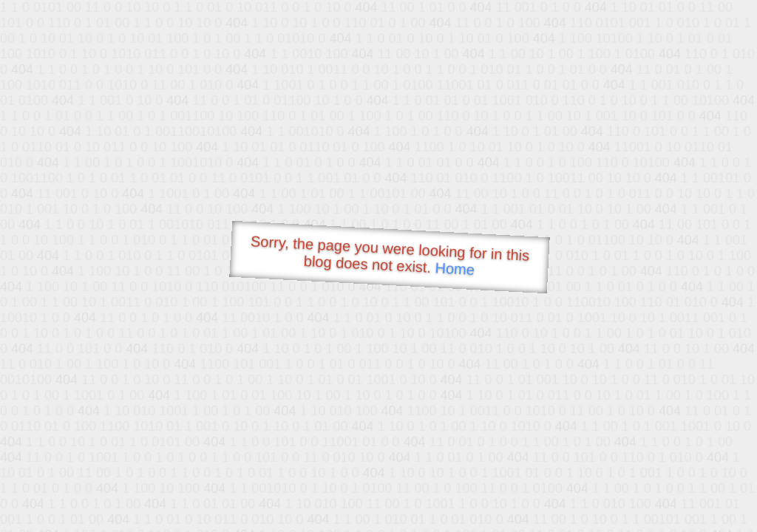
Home (455, 269)
